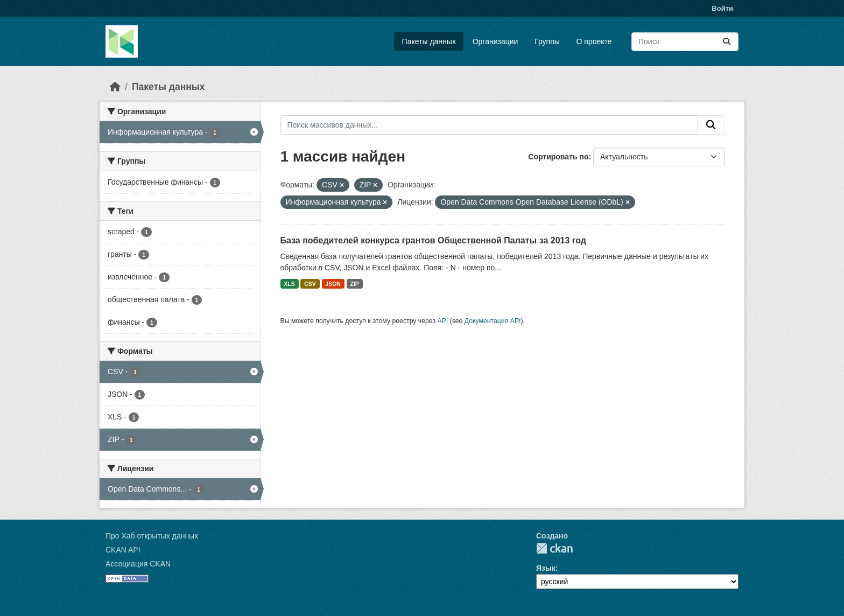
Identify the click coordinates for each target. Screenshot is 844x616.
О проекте (594, 41)
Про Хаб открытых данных (152, 536)
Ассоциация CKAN (138, 564)
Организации (495, 41)
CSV (310, 284)
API (442, 321)
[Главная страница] (115, 87)
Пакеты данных (429, 41)
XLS (289, 284)
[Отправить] (727, 42)
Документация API (493, 321)
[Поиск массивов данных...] (685, 42)
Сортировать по (558, 157)
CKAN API (123, 550)
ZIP (354, 284)
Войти (722, 8)
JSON (333, 284)
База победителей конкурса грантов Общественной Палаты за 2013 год (433, 240)
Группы (547, 41)
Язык (546, 568)
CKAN (554, 548)
